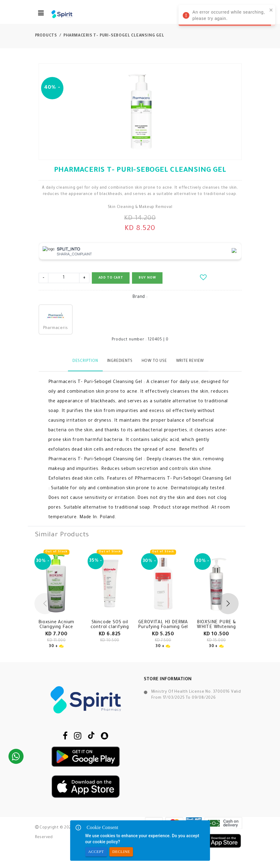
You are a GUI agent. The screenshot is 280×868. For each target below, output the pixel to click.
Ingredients (120, 361)
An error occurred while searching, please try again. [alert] (226, 16)
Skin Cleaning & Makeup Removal (140, 207)
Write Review (190, 361)
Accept (96, 852)
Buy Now (147, 278)
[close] (271, 10)
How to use (154, 361)
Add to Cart (111, 278)
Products (46, 36)
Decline (121, 852)
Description (85, 361)
